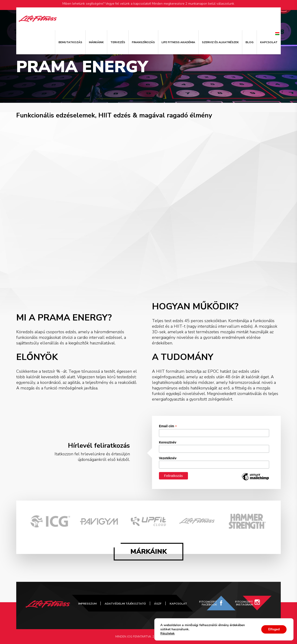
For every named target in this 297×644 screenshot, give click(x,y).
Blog (249, 42)
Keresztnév (168, 442)
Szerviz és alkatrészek (220, 42)
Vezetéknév (168, 458)
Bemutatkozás (70, 42)
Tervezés (118, 42)
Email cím (168, 426)
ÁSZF (158, 604)
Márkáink (96, 42)
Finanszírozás (143, 42)
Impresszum (87, 604)
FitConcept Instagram (244, 603)
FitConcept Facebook (208, 603)
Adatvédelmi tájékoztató (125, 604)
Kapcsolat (269, 42)
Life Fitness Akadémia (178, 42)
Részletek (168, 634)
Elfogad (274, 629)
